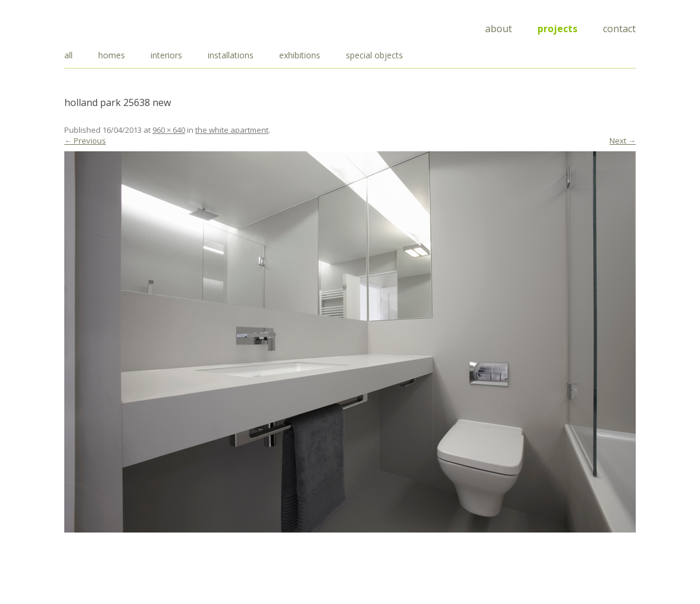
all (68, 55)
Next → (623, 141)
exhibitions (300, 55)
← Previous (85, 141)
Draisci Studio (124, 27)
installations (231, 55)
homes (112, 55)
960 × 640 (169, 130)
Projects (557, 29)
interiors (166, 55)
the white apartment (232, 130)
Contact (619, 29)
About (499, 29)
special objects (374, 55)
